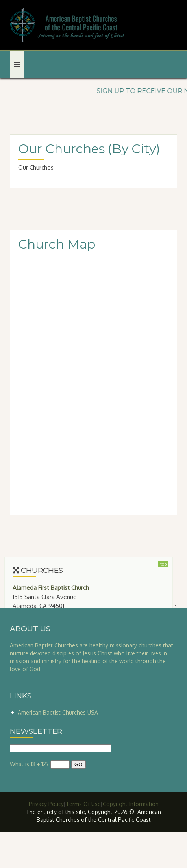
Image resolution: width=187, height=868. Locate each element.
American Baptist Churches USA (58, 712)
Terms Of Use (83, 804)
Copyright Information (131, 804)
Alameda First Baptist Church (51, 588)
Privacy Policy (46, 804)
